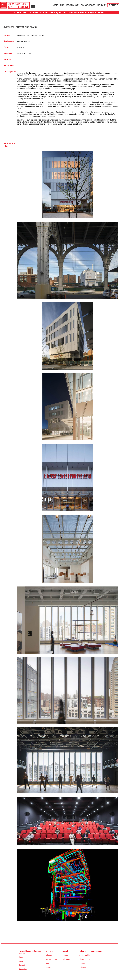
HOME (55, 5)
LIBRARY (102, 5)
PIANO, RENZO (24, 41)
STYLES (79, 5)
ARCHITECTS (67, 5)
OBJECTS (90, 5)
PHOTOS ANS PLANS (26, 27)
